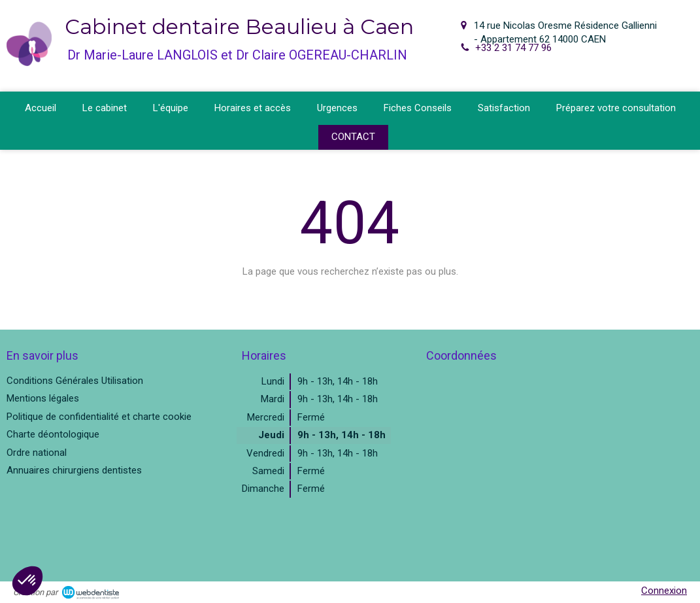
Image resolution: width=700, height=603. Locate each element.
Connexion (664, 591)
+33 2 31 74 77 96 (513, 48)
